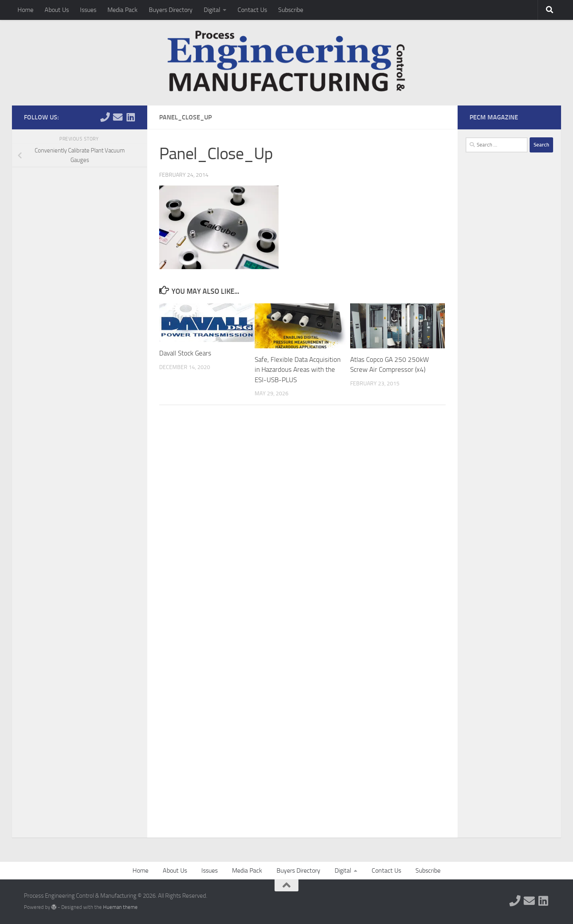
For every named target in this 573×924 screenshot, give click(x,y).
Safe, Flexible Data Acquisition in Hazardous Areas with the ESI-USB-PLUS (298, 370)
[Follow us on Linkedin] (131, 117)
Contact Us (252, 10)
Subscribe (291, 10)
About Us (57, 10)
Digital (212, 10)
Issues (88, 10)
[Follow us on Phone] (105, 117)
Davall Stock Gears (185, 353)
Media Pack (123, 10)
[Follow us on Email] (118, 117)
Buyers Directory (171, 10)
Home (25, 10)
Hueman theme (120, 907)
